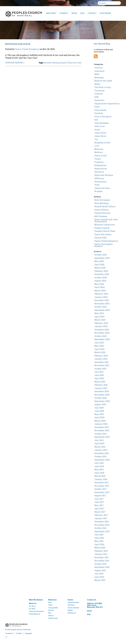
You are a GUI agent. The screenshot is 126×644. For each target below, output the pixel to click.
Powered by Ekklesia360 (6, 637)
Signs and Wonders (104, 175)
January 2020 (101, 424)
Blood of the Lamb (103, 81)
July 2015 (99, 574)
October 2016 (100, 528)
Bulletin (70, 610)
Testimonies (100, 182)
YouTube (19, 633)
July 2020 (99, 408)
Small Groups (53, 618)
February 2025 (101, 271)
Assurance (99, 71)
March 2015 (100, 580)
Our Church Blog (102, 44)
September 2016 (102, 531)
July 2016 (99, 535)
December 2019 (102, 427)
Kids (50, 602)
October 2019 (100, 434)
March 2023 (100, 320)
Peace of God (100, 156)
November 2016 (102, 525)
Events (70, 600)
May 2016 (99, 541)
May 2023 (99, 313)
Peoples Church (102, 228)
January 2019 (101, 450)
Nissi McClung (101, 203)
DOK (96, 97)
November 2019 (102, 430)
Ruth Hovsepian (102, 200)
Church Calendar (73, 608)
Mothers (98, 152)
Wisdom (98, 191)
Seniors (51, 616)
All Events (71, 605)
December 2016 (102, 522)
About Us (33, 603)
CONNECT (64, 13)
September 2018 (102, 460)
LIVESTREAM (105, 13)
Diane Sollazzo (102, 210)
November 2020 (102, 395)
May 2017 (99, 505)
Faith (97, 107)
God (96, 120)
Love (97, 146)
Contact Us (92, 600)
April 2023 (99, 317)
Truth (97, 185)
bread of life (66, 63)
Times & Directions (89, 3)
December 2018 (102, 453)
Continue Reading (14, 63)
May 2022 (99, 346)
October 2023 (101, 307)
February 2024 (101, 294)
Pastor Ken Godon (103, 234)
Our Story (32, 606)
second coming (51, 63)
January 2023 (101, 326)
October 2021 (100, 369)
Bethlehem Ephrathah (18, 44)
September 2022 (102, 339)
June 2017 (99, 502)
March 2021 (100, 382)
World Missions (35, 614)
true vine (77, 63)
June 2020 (99, 411)
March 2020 (100, 421)
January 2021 (101, 388)
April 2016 (99, 544)
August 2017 (100, 496)
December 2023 (102, 300)
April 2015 (99, 577)
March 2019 (100, 447)
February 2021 (101, 385)
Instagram (28, 633)
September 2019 (102, 437)
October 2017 (100, 489)
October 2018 (100, 456)
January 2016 (101, 554)
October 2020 (101, 398)
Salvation (99, 172)
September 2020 (102, 401)
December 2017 (102, 483)
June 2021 (99, 375)
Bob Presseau (101, 216)
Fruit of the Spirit (103, 117)
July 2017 (99, 499)
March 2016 (100, 548)
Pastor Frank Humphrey (27, 49)
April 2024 (99, 287)
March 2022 (100, 352)
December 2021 (102, 362)
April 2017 (99, 509)
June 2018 (99, 466)
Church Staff (100, 238)
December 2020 (102, 391)
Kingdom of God (102, 143)
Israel (97, 130)
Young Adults (53, 608)
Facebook (9, 633)
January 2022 (101, 359)
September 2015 (102, 567)
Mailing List (72, 613)
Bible (97, 74)
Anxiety (99, 68)
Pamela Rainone (102, 213)
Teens (50, 605)
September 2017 (102, 492)
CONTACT (92, 13)
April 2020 (99, 417)
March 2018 (100, 476)
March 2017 (100, 512)
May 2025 (99, 261)
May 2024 (99, 284)
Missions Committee (105, 225)
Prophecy (99, 162)
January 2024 (101, 297)
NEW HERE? (51, 13)
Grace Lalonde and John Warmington (106, 220)
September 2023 (102, 310)
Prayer (98, 159)
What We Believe (36, 600)
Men (50, 613)
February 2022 (101, 356)
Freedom (99, 113)
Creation (99, 94)
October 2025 (100, 255)
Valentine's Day (102, 188)
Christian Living (103, 87)
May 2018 (99, 469)
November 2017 (102, 486)
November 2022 (102, 333)
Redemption (100, 165)
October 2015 (100, 564)
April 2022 (99, 349)
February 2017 (101, 515)
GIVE (82, 13)
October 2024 (101, 278)
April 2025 (99, 265)
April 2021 (99, 378)
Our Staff (32, 609)
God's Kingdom (102, 123)
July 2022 (99, 343)
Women (51, 610)
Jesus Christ (100, 133)
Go (100, 3)
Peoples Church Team (105, 231)
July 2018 (99, 463)
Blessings (99, 77)
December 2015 (101, 557)
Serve (89, 611)
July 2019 (99, 440)
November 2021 (102, 365)
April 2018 (99, 473)
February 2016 (101, 551)
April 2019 (99, 443)
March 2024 (100, 291)
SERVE (74, 13)
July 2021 (99, 372)
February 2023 (101, 323)
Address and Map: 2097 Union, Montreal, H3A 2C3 (95, 605)
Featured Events (73, 602)
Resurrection (101, 169)
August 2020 (100, 404)
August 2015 (100, 570)
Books (97, 84)
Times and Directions (36, 611)
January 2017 (101, 518)
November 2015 (102, 561)
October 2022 (101, 336)
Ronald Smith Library (105, 206)
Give (89, 614)
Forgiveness (100, 110)
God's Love (99, 126)
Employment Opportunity (107, 104)
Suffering (99, 178)
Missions (99, 149)
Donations (99, 100)
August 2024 (100, 281)
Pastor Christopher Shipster (104, 245)
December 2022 (102, 330)
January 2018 (101, 479)
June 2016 (99, 538)
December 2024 (102, 274)
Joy (96, 139)
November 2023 (102, 304)
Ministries (52, 600)
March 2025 (100, 268)
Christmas (99, 91)
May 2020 (99, 414)
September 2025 (102, 258)
